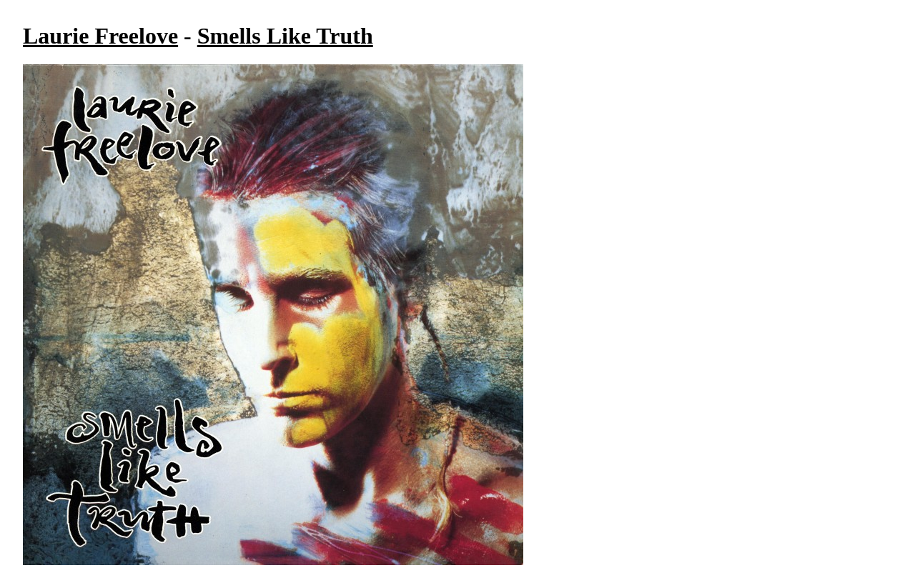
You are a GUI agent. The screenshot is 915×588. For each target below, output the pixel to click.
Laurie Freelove (100, 36)
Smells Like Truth (285, 36)
